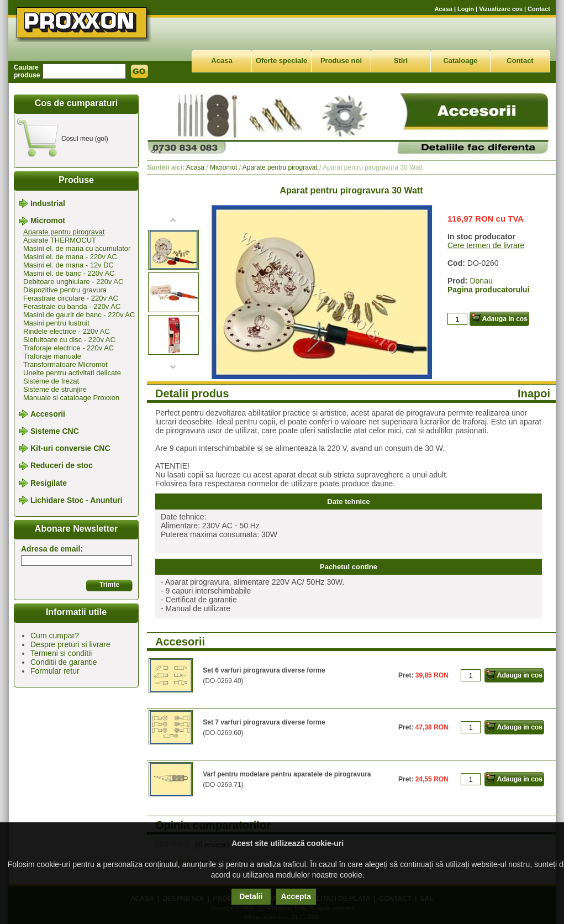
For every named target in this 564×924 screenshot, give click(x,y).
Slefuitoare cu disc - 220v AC (69, 340)
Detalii (251, 896)
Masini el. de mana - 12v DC (68, 265)
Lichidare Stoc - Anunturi (77, 500)
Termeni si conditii (61, 653)
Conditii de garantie (64, 662)
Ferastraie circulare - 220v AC (71, 298)
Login (466, 9)
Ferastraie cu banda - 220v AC (72, 306)
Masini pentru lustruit (56, 323)
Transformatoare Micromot (65, 364)
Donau (481, 281)
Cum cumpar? (55, 636)
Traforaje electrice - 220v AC (68, 348)
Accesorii (48, 414)
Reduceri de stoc (62, 466)
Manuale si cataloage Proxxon (71, 398)
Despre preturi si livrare (70, 644)
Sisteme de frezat (51, 381)
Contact (539, 9)
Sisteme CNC (55, 431)
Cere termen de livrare (486, 245)
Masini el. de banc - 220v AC (69, 273)
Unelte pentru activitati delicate (72, 373)
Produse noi (341, 61)
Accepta (296, 896)
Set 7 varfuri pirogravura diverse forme (264, 722)
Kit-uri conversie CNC (70, 448)
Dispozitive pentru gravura (65, 290)
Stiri (401, 61)
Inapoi (534, 393)
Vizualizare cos (501, 9)
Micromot (48, 221)
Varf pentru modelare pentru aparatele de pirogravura (287, 774)
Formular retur (55, 671)
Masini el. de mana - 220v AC (70, 257)
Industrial (48, 203)
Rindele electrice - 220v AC (67, 331)
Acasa (443, 9)
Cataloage (460, 61)
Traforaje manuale (52, 356)
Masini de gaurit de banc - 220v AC (79, 315)
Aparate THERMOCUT (60, 240)
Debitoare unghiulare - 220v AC (73, 282)
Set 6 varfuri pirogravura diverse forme (264, 670)
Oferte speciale (281, 61)
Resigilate (49, 483)
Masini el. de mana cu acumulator (77, 248)
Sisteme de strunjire (55, 389)
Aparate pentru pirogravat (64, 232)
